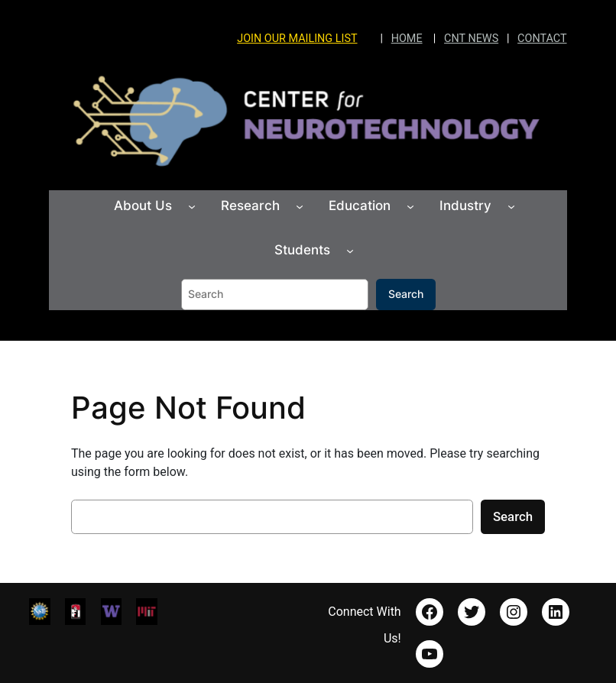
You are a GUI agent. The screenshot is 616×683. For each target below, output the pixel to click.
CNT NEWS (471, 39)
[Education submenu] (410, 206)
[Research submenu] (300, 206)
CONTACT (542, 39)
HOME (407, 39)
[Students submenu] (350, 251)
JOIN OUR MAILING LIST (297, 39)
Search (406, 294)
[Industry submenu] (511, 206)
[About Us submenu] (192, 206)
